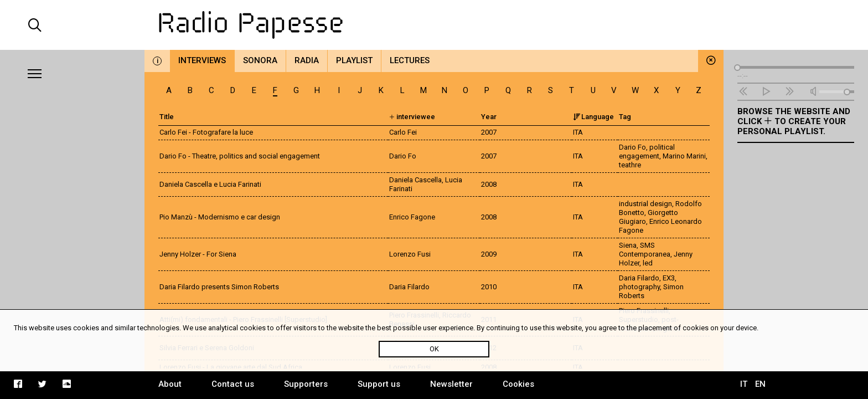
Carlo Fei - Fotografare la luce (206, 132)
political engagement (647, 152)
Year (489, 117)
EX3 (669, 278)
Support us (379, 384)
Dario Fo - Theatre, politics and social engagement (240, 156)
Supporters (306, 384)
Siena (628, 245)
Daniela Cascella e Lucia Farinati (210, 184)
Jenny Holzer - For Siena (198, 254)
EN (760, 384)
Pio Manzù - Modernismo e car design (220, 217)
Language (593, 117)
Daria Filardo (639, 278)
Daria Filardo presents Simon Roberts (219, 287)
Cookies (518, 384)
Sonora (260, 60)
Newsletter (451, 384)
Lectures (410, 60)
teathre (630, 165)
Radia (307, 60)
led (648, 263)
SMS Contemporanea (645, 250)
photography (639, 287)
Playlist (354, 60)
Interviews (202, 60)
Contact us (233, 384)
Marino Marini (684, 156)
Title (167, 117)
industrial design (645, 204)
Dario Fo (632, 147)
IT (744, 384)
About (170, 384)
